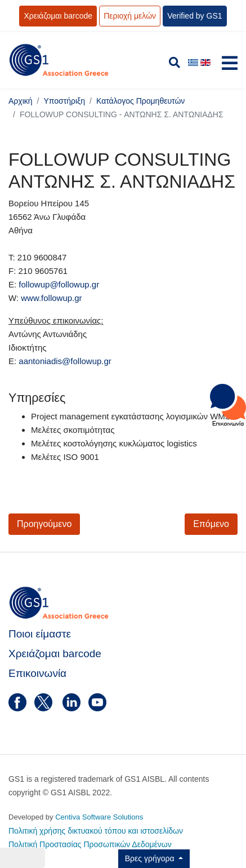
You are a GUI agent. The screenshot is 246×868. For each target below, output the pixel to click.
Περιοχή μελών (130, 16)
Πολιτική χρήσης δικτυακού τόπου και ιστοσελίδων (96, 831)
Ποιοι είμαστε (40, 634)
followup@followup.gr (59, 284)
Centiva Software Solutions (99, 817)
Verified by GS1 (194, 16)
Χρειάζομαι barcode (58, 16)
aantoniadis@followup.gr (65, 361)
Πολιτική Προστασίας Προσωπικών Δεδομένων (90, 844)
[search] (175, 63)
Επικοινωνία (37, 673)
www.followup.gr (51, 298)
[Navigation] (230, 66)
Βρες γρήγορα (151, 858)
